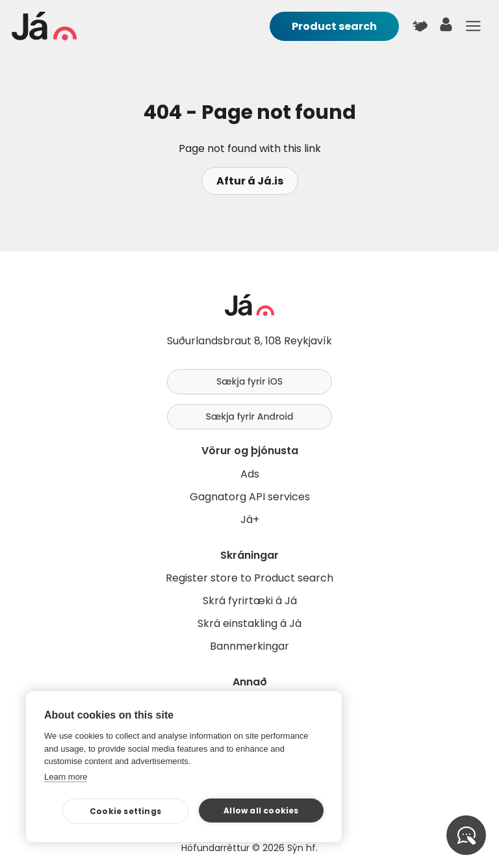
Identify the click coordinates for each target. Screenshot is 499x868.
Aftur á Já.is (250, 181)
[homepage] (44, 37)
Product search (334, 26)
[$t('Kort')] (420, 26)
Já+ (250, 519)
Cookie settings (125, 811)
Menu (473, 26)
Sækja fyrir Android (250, 416)
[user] (446, 28)
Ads (250, 474)
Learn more (66, 777)
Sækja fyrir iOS (249, 381)
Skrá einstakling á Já (249, 623)
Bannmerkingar (249, 646)
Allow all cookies (261, 811)
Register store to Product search (249, 578)
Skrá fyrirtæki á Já (250, 601)
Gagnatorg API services (250, 497)
